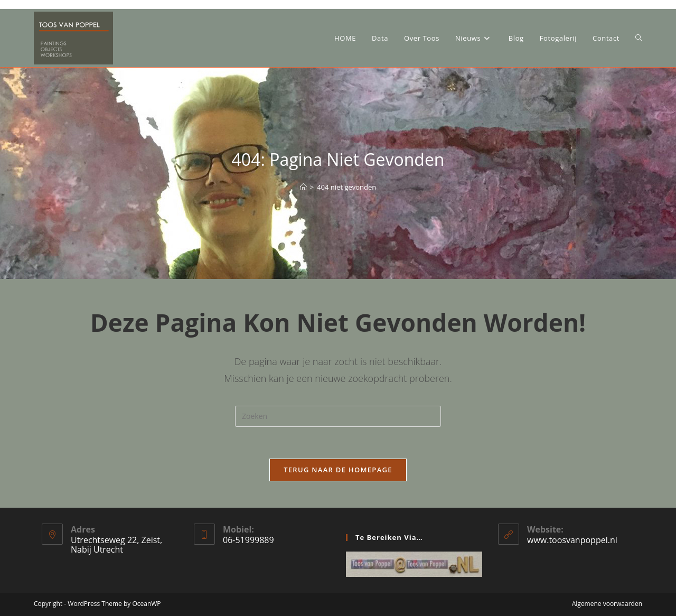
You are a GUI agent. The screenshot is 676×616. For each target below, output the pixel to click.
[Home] (303, 187)
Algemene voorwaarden (607, 604)
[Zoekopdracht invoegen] (338, 416)
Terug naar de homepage (338, 470)
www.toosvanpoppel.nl (572, 540)
